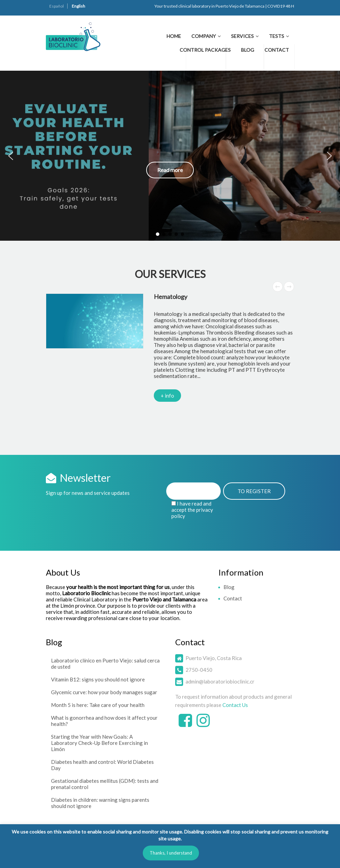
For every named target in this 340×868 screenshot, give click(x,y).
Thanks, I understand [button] (171, 853)
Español (57, 6)
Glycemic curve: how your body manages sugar (104, 692)
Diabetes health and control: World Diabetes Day (102, 765)
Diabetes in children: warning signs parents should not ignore (100, 803)
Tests (277, 36)
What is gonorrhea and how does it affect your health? (104, 721)
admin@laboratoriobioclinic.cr (220, 681)
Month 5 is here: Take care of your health (98, 705)
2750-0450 (199, 670)
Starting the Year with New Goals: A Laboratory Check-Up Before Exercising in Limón (99, 743)
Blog (248, 50)
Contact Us (235, 705)
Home (174, 36)
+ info (167, 396)
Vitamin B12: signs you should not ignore (98, 679)
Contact (277, 50)
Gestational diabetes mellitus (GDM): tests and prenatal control (105, 784)
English (78, 6)
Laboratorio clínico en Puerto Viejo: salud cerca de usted (105, 664)
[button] (170, 156)
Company (204, 36)
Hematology (171, 297)
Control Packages (205, 50)
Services (242, 36)
